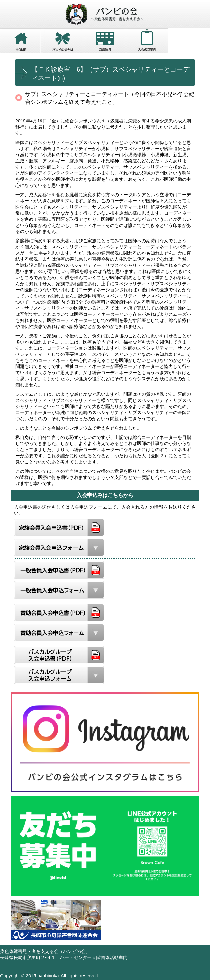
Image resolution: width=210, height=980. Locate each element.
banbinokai (49, 976)
